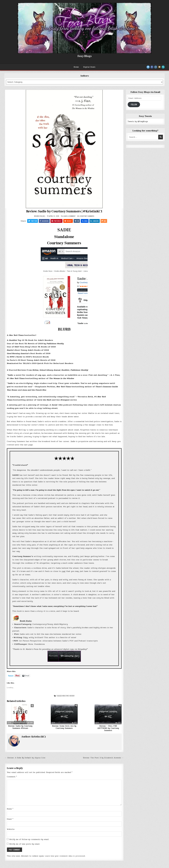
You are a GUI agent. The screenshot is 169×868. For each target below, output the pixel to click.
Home (76, 67)
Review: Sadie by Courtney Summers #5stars (20, 727)
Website (11, 829)
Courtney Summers (87, 216)
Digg (85, 221)
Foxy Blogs (85, 56)
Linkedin (95, 221)
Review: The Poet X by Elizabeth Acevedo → (103, 758)
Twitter (32, 221)
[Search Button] (163, 67)
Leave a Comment (69, 216)
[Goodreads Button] (159, 67)
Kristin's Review (68, 696)
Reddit (68, 221)
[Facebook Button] (152, 67)
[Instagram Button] (156, 67)
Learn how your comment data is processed (65, 856)
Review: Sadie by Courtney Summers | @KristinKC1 (64, 211)
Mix (105, 221)
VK (77, 221)
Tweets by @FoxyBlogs (138, 122)
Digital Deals (89, 67)
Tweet (11, 676)
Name (10, 809)
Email (10, 819)
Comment (12, 777)
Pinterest (56, 221)
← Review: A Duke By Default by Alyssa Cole (25, 758)
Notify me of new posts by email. (25, 844)
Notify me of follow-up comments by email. (29, 840)
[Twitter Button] (148, 67)
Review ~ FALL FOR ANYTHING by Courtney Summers (108, 728)
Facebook (44, 221)
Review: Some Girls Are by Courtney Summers (64, 727)
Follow (134, 104)
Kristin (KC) (41, 216)
